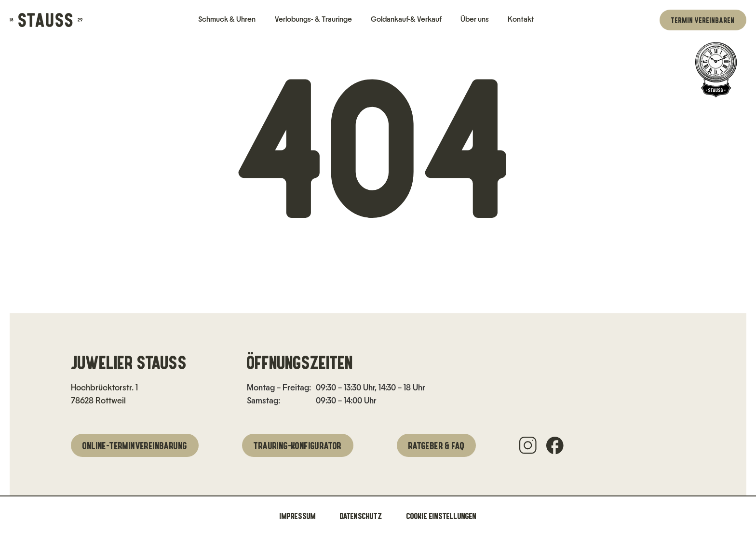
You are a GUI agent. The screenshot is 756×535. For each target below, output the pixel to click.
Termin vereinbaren (703, 20)
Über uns (475, 19)
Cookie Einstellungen (441, 516)
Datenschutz (361, 516)
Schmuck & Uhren (227, 19)
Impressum (298, 516)
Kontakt (521, 19)
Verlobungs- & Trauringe (313, 19)
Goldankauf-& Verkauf (406, 19)
